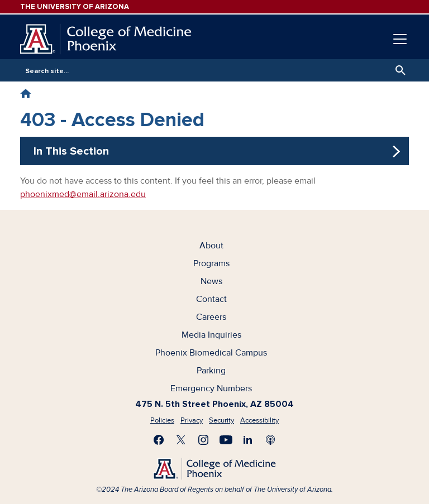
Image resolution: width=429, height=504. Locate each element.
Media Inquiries (211, 335)
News (211, 281)
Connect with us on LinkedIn (248, 440)
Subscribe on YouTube (226, 440)
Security (221, 420)
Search (398, 70)
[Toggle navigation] (400, 39)
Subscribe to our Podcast (270, 440)
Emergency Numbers (211, 388)
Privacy (192, 420)
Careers (211, 317)
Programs (211, 263)
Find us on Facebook (159, 440)
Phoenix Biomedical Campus (211, 353)
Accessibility (259, 420)
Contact (211, 299)
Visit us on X (181, 440)
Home (25, 93)
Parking (211, 371)
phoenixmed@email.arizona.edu (83, 194)
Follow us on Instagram (203, 440)
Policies (162, 420)
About (211, 246)
